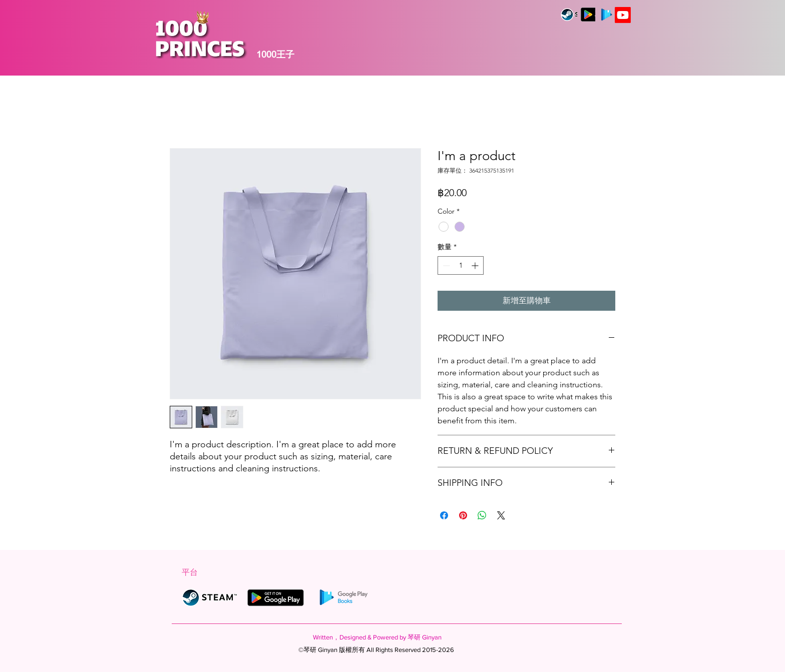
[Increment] (476, 265)
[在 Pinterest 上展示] (463, 515)
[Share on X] (501, 515)
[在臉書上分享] (444, 515)
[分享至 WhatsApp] (482, 515)
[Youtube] (623, 15)
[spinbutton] (461, 265)
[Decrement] (445, 265)
